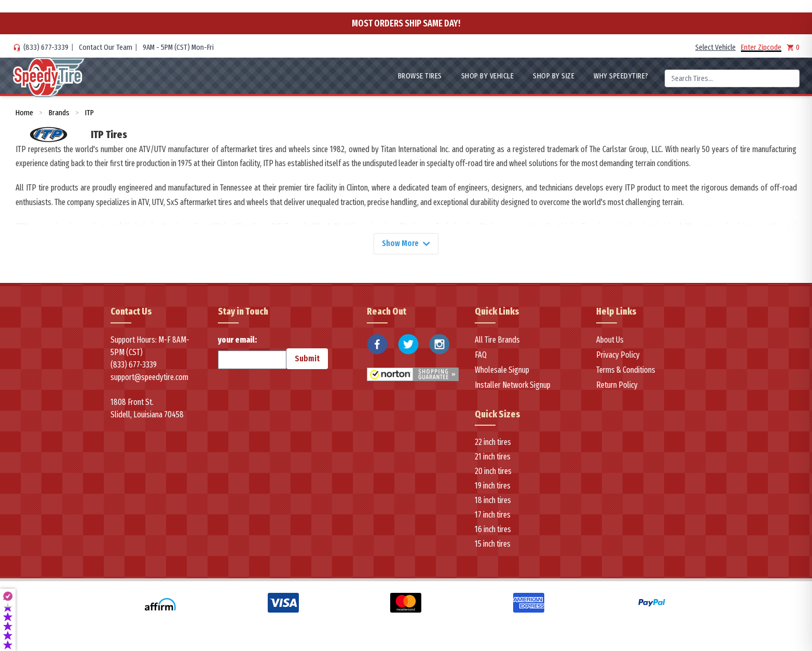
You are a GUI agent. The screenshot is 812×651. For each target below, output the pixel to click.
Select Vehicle (715, 47)
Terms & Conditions (626, 370)
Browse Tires (420, 76)
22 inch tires (493, 443)
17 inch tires (493, 516)
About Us (610, 340)
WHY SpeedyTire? (621, 76)
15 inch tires (493, 545)
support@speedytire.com (149, 378)
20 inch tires (493, 472)
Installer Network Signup (513, 385)
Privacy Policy (618, 355)
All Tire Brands (497, 340)
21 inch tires (493, 458)
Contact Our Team (106, 47)
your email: (252, 352)
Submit (307, 359)
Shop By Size (554, 76)
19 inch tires (493, 487)
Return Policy (617, 385)
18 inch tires (493, 501)
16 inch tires (493, 530)
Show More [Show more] (406, 244)
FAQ (481, 355)
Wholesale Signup (502, 370)
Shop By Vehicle (488, 76)
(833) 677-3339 (46, 47)
